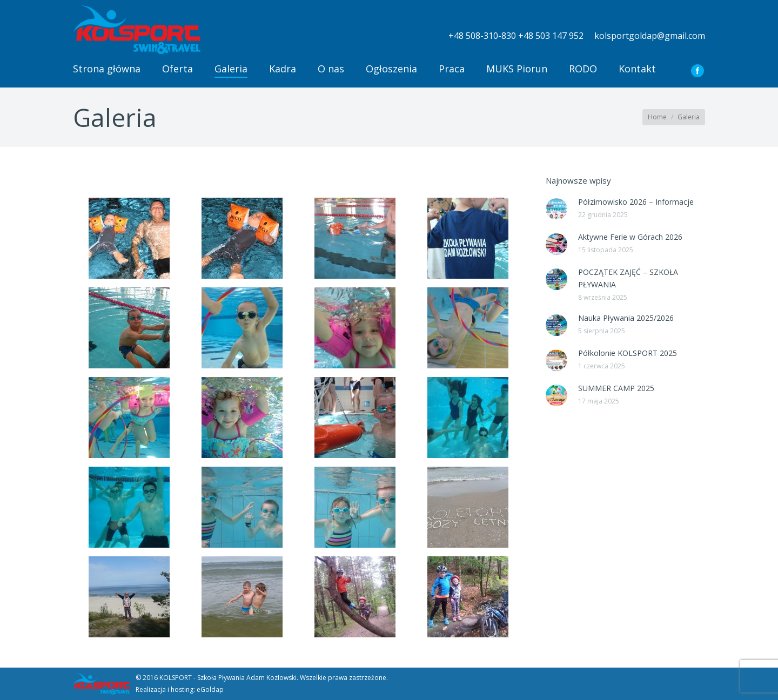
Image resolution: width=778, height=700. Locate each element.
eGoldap (210, 689)
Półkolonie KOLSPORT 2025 (628, 353)
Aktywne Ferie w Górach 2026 (630, 237)
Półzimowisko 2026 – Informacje (636, 202)
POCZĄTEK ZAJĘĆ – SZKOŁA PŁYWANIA (628, 278)
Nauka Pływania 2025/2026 (626, 318)
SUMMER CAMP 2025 (616, 388)
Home (657, 117)
